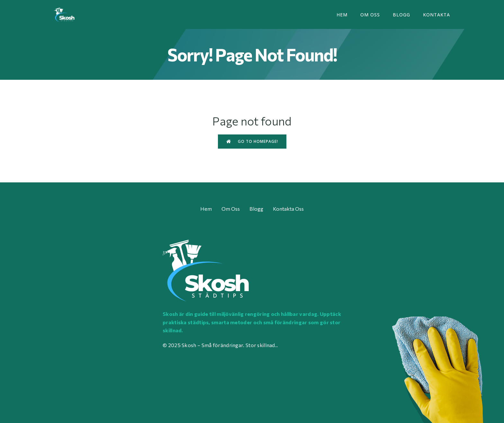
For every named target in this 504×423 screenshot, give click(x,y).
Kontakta (437, 15)
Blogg (401, 15)
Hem (342, 15)
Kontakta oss (288, 209)
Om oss (370, 15)
